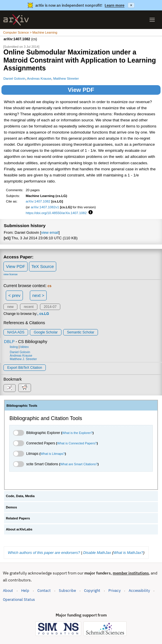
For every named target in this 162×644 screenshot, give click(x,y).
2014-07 (50, 307)
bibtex (24, 347)
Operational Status (19, 599)
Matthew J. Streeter (23, 359)
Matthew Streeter (66, 78)
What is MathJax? (128, 553)
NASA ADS (16, 332)
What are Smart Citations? (79, 464)
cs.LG (44, 314)
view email (50, 232)
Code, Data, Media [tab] (20, 496)
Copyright (92, 591)
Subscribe (67, 591)
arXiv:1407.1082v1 (45, 207)
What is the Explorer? (77, 433)
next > (38, 295)
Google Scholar (46, 332)
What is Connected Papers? (77, 443)
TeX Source (43, 266)
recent (29, 307)
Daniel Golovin (14, 78)
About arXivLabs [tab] (19, 529)
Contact (44, 591)
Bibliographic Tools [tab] (22, 406)
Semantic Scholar (81, 332)
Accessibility (139, 591)
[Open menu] (152, 20)
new (10, 307)
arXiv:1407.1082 (38, 201)
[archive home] (16, 20)
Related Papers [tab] (18, 518)
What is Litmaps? (53, 454)
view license (11, 274)
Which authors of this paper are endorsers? (44, 553)
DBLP (9, 342)
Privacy (114, 591)
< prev (14, 295)
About (8, 591)
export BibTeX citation (25, 368)
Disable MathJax (97, 553)
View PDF (81, 90)
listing (14, 347)
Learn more (114, 5)
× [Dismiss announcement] (131, 5)
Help (25, 591)
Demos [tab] (11, 507)
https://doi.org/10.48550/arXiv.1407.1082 (56, 213)
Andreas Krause (39, 78)
